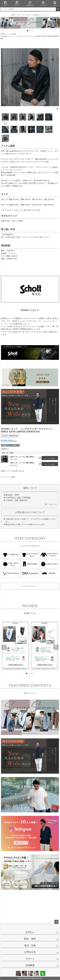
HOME (3, 34)
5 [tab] (34, 674)
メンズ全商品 (12, 34)
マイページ (43, 4)
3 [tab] (31, 31)
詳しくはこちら (51, 504)
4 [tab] (33, 31)
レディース (17, 4)
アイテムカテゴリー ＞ (30, 586)
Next (57, 24)
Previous (3, 24)
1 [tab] (27, 31)
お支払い (30, 932)
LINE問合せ (30, 4)
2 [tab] (29, 31)
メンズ (5, 4)
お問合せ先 (30, 952)
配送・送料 (30, 939)
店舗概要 (30, 965)
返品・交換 (30, 945)
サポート (30, 959)
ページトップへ (56, 922)
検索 (58, 9)
